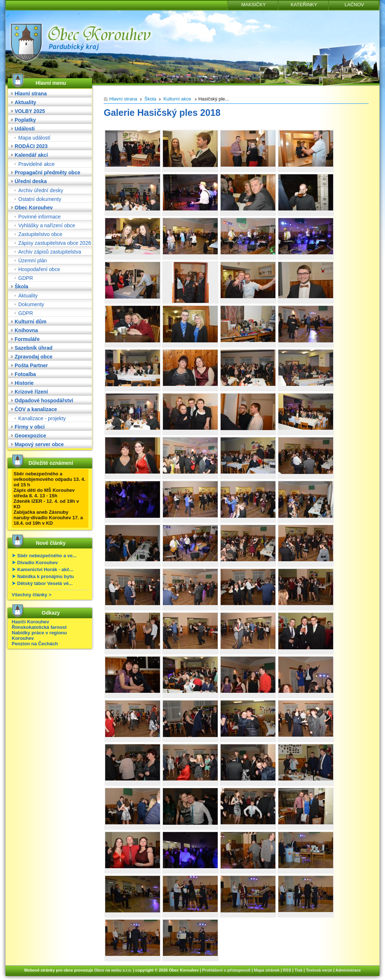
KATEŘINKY (304, 5)
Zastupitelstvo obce (40, 234)
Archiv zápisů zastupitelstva (50, 252)
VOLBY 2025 (30, 111)
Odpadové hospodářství (44, 400)
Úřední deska (31, 181)
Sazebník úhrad (33, 348)
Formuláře (27, 339)
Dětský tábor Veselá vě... (45, 583)
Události (25, 129)
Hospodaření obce (39, 269)
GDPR (26, 278)
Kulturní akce (177, 99)
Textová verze (319, 970)
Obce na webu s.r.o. (113, 970)
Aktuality (25, 102)
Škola (21, 286)
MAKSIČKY (253, 5)
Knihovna (26, 330)
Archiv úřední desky (41, 190)
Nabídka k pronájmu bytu (45, 576)
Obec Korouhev (34, 208)
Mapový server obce (39, 444)
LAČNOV (354, 5)
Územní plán (33, 261)
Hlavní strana (31, 94)
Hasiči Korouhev (31, 622)
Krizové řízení (31, 392)
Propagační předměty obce (47, 172)
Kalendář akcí (31, 155)
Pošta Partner (31, 365)
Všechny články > (32, 595)
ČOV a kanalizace (36, 409)
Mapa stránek (267, 970)
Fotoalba (25, 374)
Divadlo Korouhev (37, 563)
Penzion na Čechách (35, 644)
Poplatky (25, 120)
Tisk (298, 970)
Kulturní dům (31, 322)
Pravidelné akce (37, 164)
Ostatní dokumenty (40, 199)
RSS (287, 970)
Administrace (348, 970)
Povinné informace (39, 217)
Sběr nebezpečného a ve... (47, 556)
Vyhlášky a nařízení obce (47, 225)
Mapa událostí (34, 138)
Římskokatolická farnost (39, 627)
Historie (24, 383)
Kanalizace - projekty (42, 418)
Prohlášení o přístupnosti (226, 970)
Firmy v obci (30, 427)
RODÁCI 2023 (31, 146)
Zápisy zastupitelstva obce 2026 (55, 243)
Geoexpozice (30, 436)
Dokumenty (31, 304)
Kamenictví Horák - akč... (45, 569)
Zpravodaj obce (33, 357)
